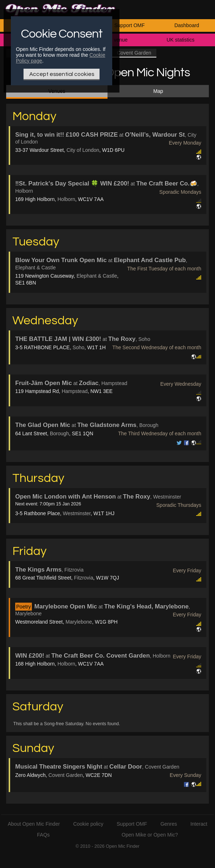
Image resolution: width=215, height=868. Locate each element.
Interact (199, 824)
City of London (83, 150)
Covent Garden (66, 775)
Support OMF (130, 25)
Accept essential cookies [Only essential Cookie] (62, 74)
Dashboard (187, 25)
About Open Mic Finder (34, 824)
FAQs (43, 835)
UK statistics (180, 40)
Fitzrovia (84, 578)
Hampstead (75, 391)
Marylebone (79, 622)
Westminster (77, 513)
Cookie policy (88, 824)
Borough (60, 433)
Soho (78, 347)
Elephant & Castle (97, 276)
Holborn (66, 199)
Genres (169, 824)
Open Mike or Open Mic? (150, 835)
